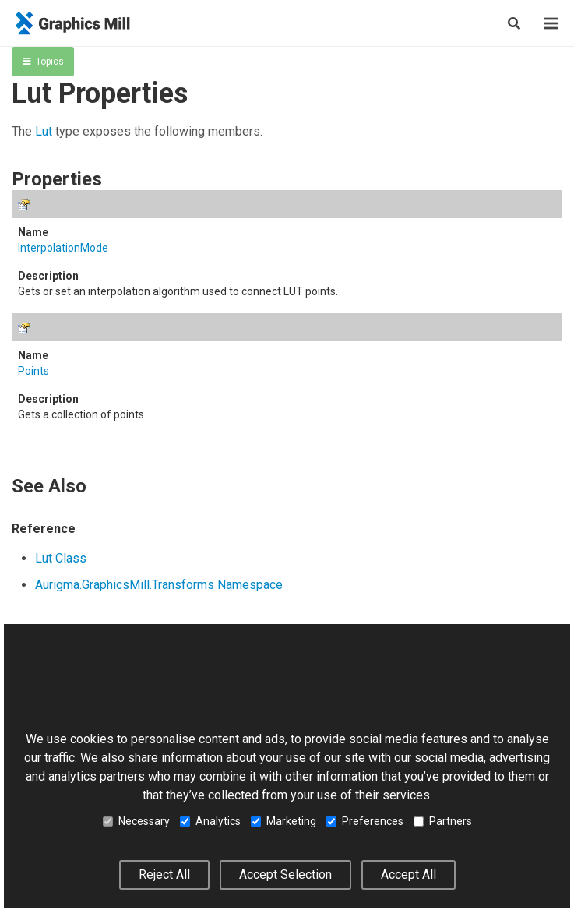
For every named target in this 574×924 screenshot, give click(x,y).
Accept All (408, 875)
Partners (443, 821)
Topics (43, 62)
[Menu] (551, 23)
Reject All (164, 875)
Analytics (210, 821)
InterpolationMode (63, 248)
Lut (44, 131)
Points (33, 371)
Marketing (283, 821)
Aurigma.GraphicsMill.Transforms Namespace (159, 585)
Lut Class (61, 558)
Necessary (136, 821)
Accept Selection (285, 875)
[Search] (514, 23)
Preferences (365, 821)
